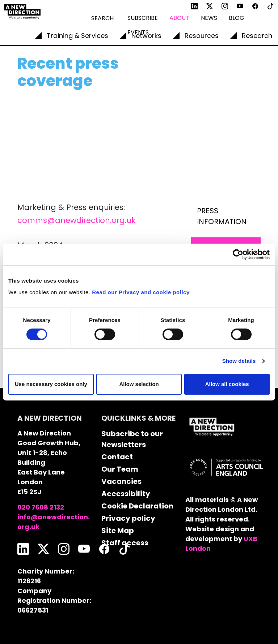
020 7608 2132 (41, 507)
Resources (202, 36)
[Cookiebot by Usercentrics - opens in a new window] (238, 254)
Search (102, 18)
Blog (237, 18)
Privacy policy (128, 518)
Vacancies (121, 481)
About (179, 18)
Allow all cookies (227, 384)
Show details (239, 361)
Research (257, 36)
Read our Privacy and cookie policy (141, 292)
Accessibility (126, 494)
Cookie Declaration (137, 506)
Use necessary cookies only (51, 384)
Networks (146, 36)
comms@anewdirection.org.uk (76, 220)
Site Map (118, 531)
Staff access (125, 543)
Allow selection (139, 384)
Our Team (120, 469)
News (209, 18)
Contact (117, 457)
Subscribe (143, 18)
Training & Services (77, 36)
